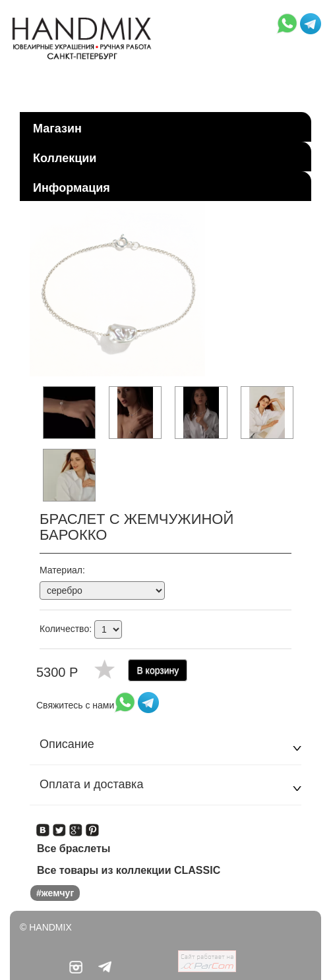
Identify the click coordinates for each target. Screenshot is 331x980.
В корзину (158, 670)
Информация (72, 188)
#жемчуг (55, 893)
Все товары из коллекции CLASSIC (129, 870)
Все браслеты (74, 849)
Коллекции (65, 158)
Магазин (57, 129)
